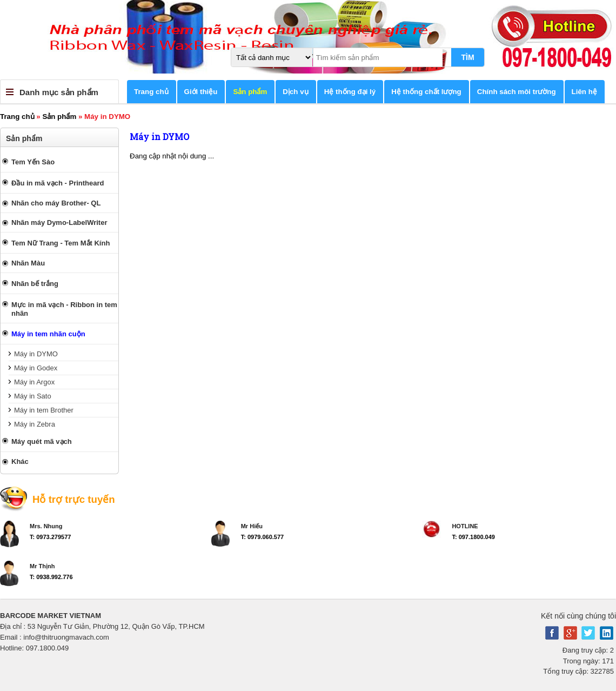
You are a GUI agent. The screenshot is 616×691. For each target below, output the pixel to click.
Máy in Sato (33, 396)
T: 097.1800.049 (473, 537)
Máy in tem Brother (44, 410)
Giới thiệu (201, 92)
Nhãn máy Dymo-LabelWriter (59, 222)
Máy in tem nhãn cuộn (48, 334)
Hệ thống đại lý (350, 92)
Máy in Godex (36, 368)
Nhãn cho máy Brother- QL (56, 203)
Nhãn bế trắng (35, 284)
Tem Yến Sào (33, 162)
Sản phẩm (250, 92)
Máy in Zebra (35, 424)
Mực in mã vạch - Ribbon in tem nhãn (64, 309)
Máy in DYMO (36, 354)
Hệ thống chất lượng (426, 92)
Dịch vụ (295, 92)
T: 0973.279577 (50, 537)
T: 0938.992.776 (51, 577)
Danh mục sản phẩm (59, 92)
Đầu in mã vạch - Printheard (58, 183)
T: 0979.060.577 (263, 537)
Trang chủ (151, 92)
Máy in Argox (34, 382)
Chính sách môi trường (517, 92)
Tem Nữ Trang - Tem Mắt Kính (61, 243)
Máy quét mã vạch (42, 441)
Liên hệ (584, 92)
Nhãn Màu (28, 263)
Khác (20, 461)
